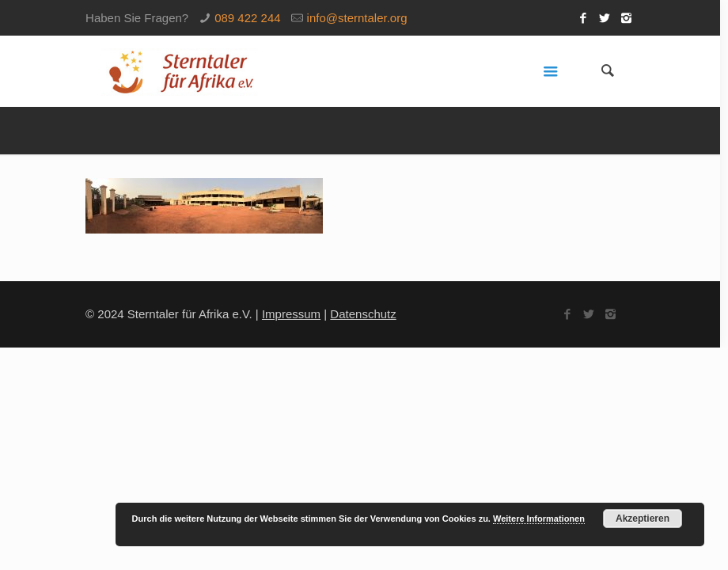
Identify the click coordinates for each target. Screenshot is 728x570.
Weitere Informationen (539, 519)
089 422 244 (247, 18)
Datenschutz (363, 314)
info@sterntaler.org (357, 18)
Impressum (291, 314)
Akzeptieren (643, 519)
